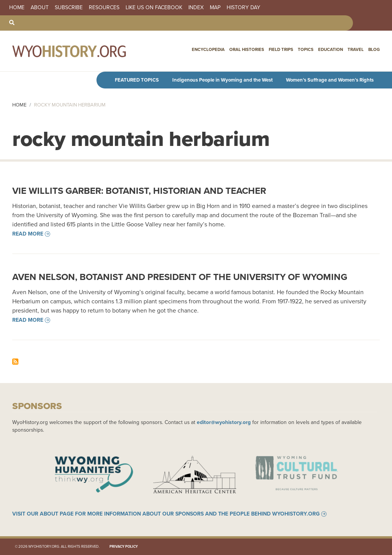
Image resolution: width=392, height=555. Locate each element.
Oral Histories (247, 49)
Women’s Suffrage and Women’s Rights (330, 80)
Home (17, 8)
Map (215, 8)
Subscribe (69, 8)
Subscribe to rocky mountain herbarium (15, 362)
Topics (306, 49)
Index (196, 8)
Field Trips (281, 49)
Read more (28, 234)
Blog (374, 49)
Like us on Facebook (154, 8)
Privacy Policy (124, 547)
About (40, 8)
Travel (356, 49)
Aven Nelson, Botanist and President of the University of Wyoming (180, 277)
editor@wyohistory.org (224, 422)
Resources (104, 8)
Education (331, 49)
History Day (243, 8)
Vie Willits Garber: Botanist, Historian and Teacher (139, 191)
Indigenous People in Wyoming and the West (222, 80)
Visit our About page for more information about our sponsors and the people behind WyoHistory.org (166, 514)
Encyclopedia (208, 49)
